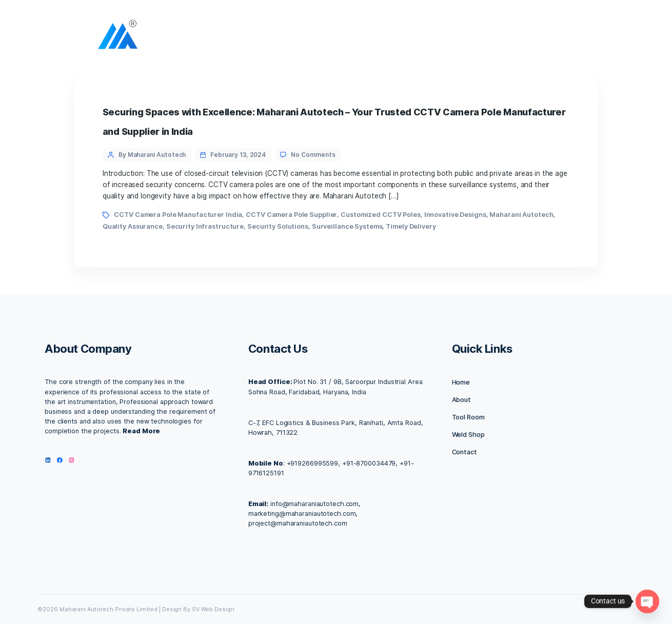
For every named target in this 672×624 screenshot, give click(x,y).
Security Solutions (278, 226)
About (321, 37)
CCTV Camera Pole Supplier (291, 215)
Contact (465, 452)
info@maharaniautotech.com (314, 504)
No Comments (313, 155)
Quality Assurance (133, 226)
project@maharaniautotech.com (298, 523)
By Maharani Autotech (152, 155)
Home (284, 37)
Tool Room (468, 417)
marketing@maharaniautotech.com (302, 514)
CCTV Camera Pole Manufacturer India (178, 215)
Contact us (419, 37)
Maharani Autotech (521, 215)
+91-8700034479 (369, 463)
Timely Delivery (411, 226)
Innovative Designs (455, 215)
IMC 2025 (536, 37)
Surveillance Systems (347, 226)
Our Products (479, 37)
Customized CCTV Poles (381, 215)
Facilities (367, 37)
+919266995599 (313, 463)
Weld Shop (468, 435)
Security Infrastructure (205, 226)
